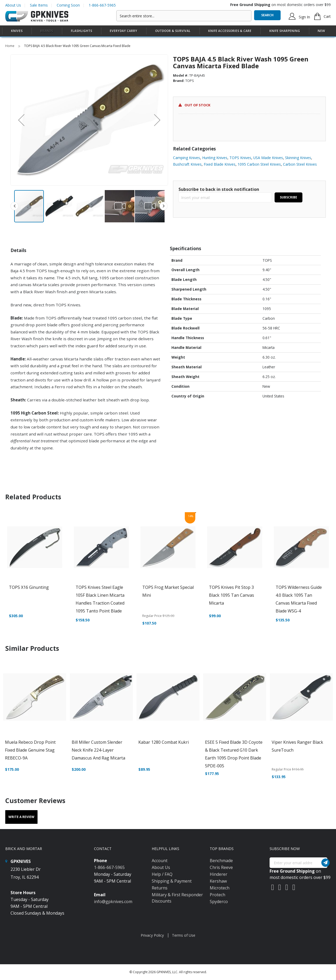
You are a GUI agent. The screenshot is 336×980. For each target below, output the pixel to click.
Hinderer (219, 874)
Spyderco (219, 902)
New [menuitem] (321, 31)
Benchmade (221, 861)
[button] (21, 120)
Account (160, 861)
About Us (13, 5)
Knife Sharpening (285, 31)
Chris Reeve (221, 867)
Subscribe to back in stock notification (219, 189)
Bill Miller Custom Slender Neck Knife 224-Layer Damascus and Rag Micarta (98, 750)
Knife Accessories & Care (230, 31)
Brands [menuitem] (47, 31)
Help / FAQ (162, 874)
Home (10, 46)
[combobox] (184, 16)
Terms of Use (184, 935)
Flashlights (82, 31)
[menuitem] (17, 31)
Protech (217, 895)
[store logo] (37, 16)
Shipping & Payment (172, 881)
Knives (17, 31)
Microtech (220, 888)
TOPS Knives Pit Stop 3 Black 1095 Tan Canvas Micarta (232, 595)
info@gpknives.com (113, 902)
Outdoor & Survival (173, 31)
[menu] (168, 31)
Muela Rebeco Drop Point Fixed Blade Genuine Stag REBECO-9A (30, 750)
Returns (160, 888)
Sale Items (39, 5)
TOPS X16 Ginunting (29, 587)
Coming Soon (68, 5)
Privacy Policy (152, 935)
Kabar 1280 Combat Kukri (164, 742)
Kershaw (218, 881)
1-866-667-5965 (102, 5)
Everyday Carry (124, 31)
